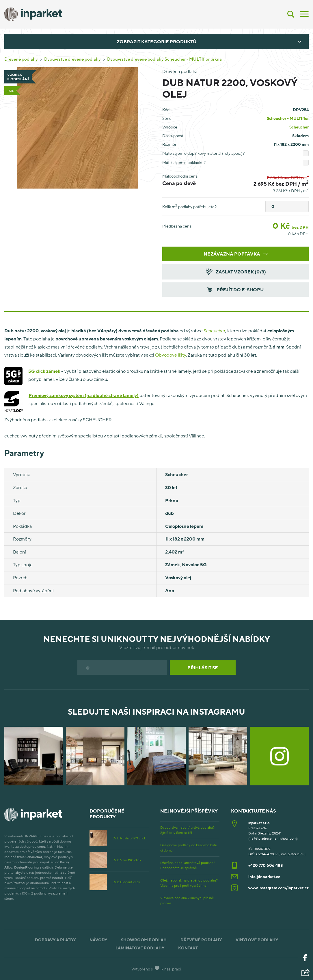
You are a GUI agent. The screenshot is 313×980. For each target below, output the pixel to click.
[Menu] (304, 14)
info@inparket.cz (264, 876)
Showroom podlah (144, 940)
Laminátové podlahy (140, 948)
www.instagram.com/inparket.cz (278, 888)
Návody (98, 940)
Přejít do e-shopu (235, 290)
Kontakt (188, 948)
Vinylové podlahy (257, 940)
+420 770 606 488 (266, 865)
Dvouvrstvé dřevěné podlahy (72, 59)
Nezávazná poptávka (236, 254)
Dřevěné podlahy (21, 59)
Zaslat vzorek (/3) (235, 272)
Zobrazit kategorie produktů (156, 42)
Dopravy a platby (55, 940)
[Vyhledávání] (291, 14)
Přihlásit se (203, 668)
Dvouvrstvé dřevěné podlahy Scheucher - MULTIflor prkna (164, 59)
